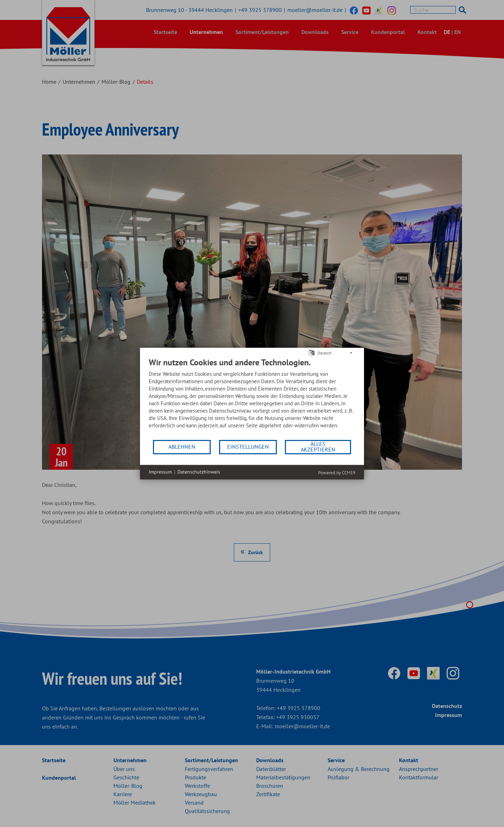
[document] (252, 398)
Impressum (160, 472)
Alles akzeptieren (318, 447)
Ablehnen (182, 447)
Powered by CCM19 (337, 472)
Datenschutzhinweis (199, 472)
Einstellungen (248, 447)
